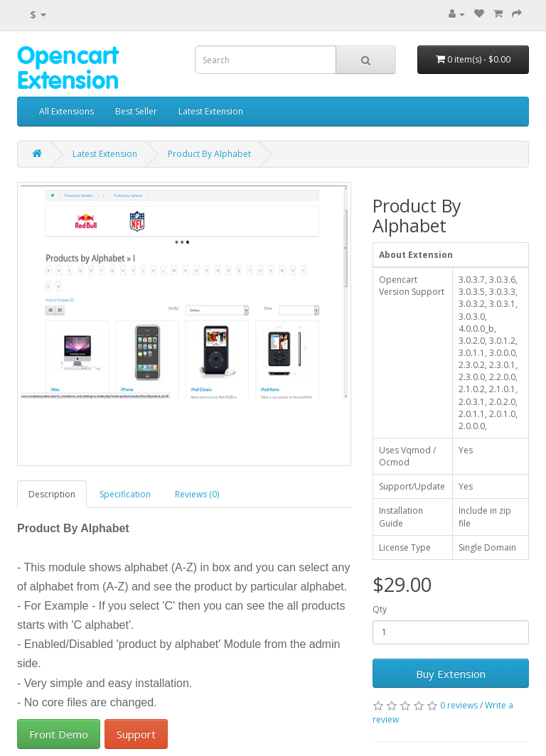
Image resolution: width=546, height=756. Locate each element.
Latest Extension (211, 111)
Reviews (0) (197, 494)
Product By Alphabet (209, 154)
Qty (380, 609)
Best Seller (136, 111)
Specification (125, 494)
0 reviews (459, 705)
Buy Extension (451, 674)
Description (52, 494)
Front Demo (59, 734)
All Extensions (66, 111)
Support (136, 734)
